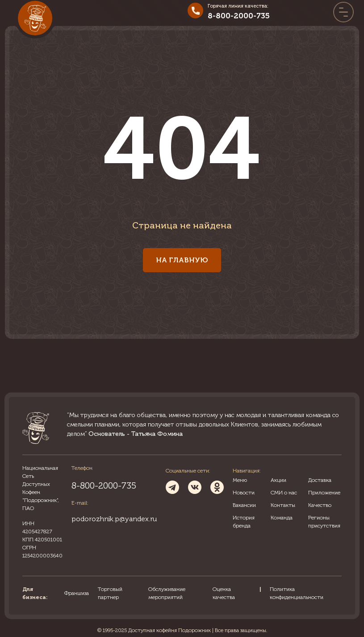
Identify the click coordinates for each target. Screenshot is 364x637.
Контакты (283, 505)
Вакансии (244, 505)
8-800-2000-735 (239, 16)
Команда (282, 518)
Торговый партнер (110, 593)
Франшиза (77, 593)
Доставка (320, 480)
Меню (240, 480)
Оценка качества (224, 593)
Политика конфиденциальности (297, 593)
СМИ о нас (284, 493)
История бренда (244, 522)
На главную (182, 260)
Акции (278, 480)
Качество (320, 505)
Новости (244, 493)
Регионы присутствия (324, 522)
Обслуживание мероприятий (167, 593)
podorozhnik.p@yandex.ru (114, 519)
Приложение (324, 493)
